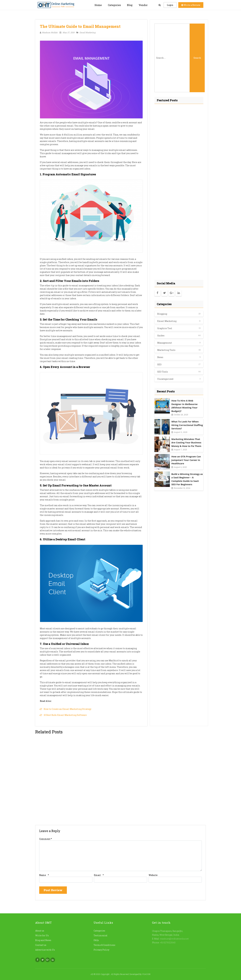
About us (40, 931)
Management (165, 343)
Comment (46, 839)
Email (97, 875)
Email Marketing (86, 32)
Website (153, 875)
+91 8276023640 (168, 943)
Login (170, 5)
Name (43, 875)
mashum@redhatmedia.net (174, 939)
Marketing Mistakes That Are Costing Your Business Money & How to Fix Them (186, 443)
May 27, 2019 (67, 32)
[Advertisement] (179, 191)
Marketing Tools (166, 350)
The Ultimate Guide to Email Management (80, 26)
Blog (130, 5)
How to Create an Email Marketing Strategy (67, 709)
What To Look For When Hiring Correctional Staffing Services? (187, 425)
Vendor (143, 5)
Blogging (162, 314)
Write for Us (42, 935)
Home (98, 5)
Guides (161, 336)
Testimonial (101, 935)
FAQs (96, 940)
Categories (114, 5)
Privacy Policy (101, 950)
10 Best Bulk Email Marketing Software (65, 715)
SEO (159, 364)
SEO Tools (163, 372)
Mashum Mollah (49, 32)
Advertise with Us (45, 950)
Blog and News (43, 940)
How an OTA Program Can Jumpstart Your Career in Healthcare (186, 460)
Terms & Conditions (104, 945)
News (160, 357)
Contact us (41, 945)
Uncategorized (165, 379)
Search (197, 58)
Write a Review (191, 5)
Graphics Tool (165, 328)
